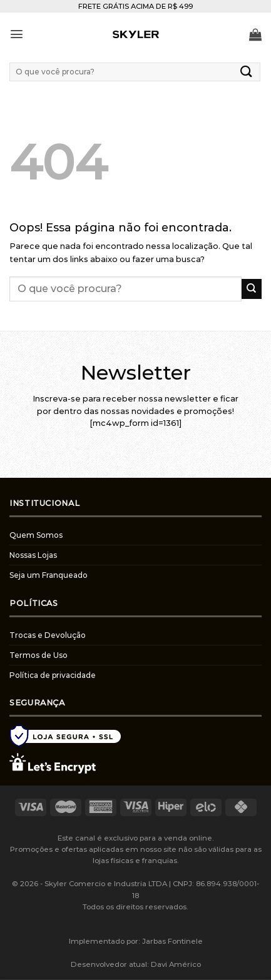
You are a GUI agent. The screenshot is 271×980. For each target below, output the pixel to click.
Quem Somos (36, 535)
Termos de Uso (38, 655)
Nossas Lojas (33, 555)
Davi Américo (176, 964)
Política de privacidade (53, 675)
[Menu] (17, 34)
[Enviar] (247, 72)
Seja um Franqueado (49, 575)
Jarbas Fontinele (172, 941)
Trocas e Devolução (48, 635)
